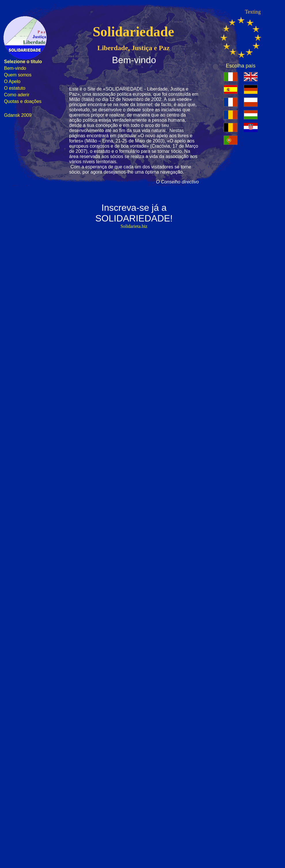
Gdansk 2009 (18, 115)
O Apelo (12, 81)
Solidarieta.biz (134, 226)
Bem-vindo (15, 68)
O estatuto (15, 88)
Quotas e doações (23, 101)
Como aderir (17, 95)
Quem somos (18, 75)
